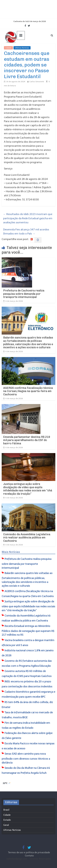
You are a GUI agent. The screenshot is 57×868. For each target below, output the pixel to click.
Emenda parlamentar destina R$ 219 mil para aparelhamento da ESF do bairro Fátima (27, 440)
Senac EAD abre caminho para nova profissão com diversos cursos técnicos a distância (26, 758)
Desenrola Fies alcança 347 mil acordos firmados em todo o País (26, 232)
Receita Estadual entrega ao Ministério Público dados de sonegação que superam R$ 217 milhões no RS (28, 630)
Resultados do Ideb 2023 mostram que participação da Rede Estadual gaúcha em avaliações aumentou (28, 218)
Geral (6, 825)
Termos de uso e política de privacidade (29, 852)
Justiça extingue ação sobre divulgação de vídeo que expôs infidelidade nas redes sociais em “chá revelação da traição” (28, 489)
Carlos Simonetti (37, 82)
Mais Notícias (11, 552)
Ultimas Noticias (22, 48)
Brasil (6, 810)
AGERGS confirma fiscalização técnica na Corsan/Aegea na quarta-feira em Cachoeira (28, 391)
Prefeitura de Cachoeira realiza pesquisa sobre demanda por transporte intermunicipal (24, 294)
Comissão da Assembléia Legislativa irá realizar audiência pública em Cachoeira (27, 538)
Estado (7, 820)
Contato (29, 856)
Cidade (8, 48)
